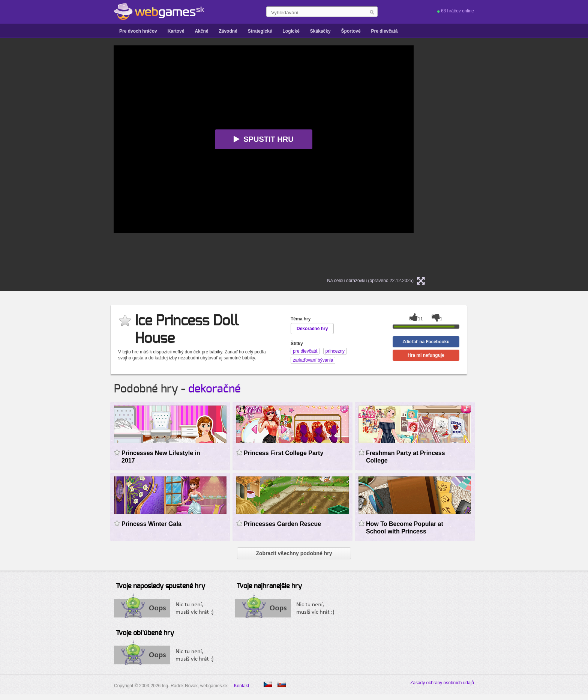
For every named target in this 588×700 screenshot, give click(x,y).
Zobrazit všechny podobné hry (294, 553)
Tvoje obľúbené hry (145, 633)
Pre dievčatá (385, 31)
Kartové (176, 31)
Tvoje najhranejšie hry (269, 586)
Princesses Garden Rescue (282, 524)
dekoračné (214, 389)
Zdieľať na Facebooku (426, 342)
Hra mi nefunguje (426, 355)
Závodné (228, 31)
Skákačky (320, 31)
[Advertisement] (39, 158)
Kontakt (242, 686)
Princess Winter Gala (151, 524)
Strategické (260, 31)
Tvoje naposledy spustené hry (160, 586)
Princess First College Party (283, 453)
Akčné (201, 31)
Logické (291, 31)
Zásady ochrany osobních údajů (442, 683)
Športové (351, 31)
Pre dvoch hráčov (138, 31)
